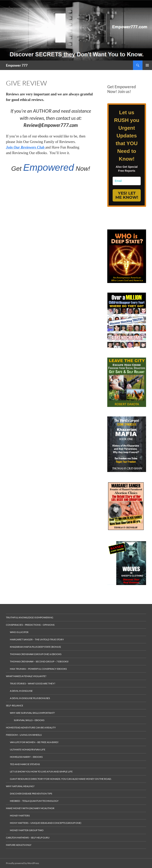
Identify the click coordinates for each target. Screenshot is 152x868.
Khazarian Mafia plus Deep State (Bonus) (35, 647)
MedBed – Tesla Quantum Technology (34, 801)
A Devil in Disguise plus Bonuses (30, 698)
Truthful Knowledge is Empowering (30, 617)
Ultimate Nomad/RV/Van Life (28, 750)
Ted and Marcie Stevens (25, 764)
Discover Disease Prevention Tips (31, 794)
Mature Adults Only (19, 845)
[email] (127, 181)
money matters (20, 816)
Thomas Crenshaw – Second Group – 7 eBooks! (39, 661)
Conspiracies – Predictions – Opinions (30, 625)
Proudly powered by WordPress (22, 863)
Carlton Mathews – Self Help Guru (28, 838)
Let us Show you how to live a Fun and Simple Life (41, 772)
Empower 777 (17, 65)
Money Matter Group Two (27, 830)
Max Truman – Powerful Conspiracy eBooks (38, 669)
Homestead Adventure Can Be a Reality (31, 727)
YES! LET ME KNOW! (127, 195)
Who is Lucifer (19, 632)
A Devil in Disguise (21, 691)
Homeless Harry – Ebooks (26, 757)
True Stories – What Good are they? (33, 683)
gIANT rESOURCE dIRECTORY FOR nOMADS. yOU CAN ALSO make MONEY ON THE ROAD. (61, 779)
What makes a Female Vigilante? (26, 676)
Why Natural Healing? (20, 786)
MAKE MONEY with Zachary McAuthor (30, 808)
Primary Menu (147, 65)
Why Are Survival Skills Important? (32, 713)
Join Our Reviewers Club (26, 147)
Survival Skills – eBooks (29, 720)
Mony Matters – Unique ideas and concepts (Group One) (46, 823)
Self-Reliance (15, 705)
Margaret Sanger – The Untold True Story (37, 639)
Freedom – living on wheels (24, 735)
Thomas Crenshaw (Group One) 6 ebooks (36, 654)
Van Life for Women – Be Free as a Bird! (34, 742)
